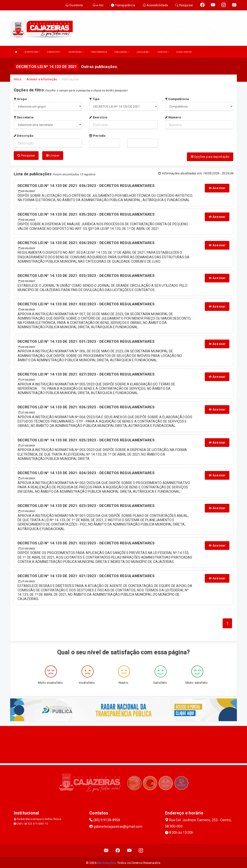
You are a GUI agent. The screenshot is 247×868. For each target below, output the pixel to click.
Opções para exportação (210, 157)
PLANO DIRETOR (184, 52)
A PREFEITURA (32, 52)
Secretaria (24, 117)
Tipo (94, 99)
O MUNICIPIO (54, 52)
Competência (177, 99)
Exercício (98, 117)
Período (97, 136)
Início (18, 79)
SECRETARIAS (76, 52)
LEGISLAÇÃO (143, 52)
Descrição (24, 136)
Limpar (53, 155)
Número (173, 117)
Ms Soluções (106, 862)
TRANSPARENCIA (99, 52)
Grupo (20, 99)
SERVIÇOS (163, 52)
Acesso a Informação (42, 79)
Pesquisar (26, 155)
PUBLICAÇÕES (122, 52)
